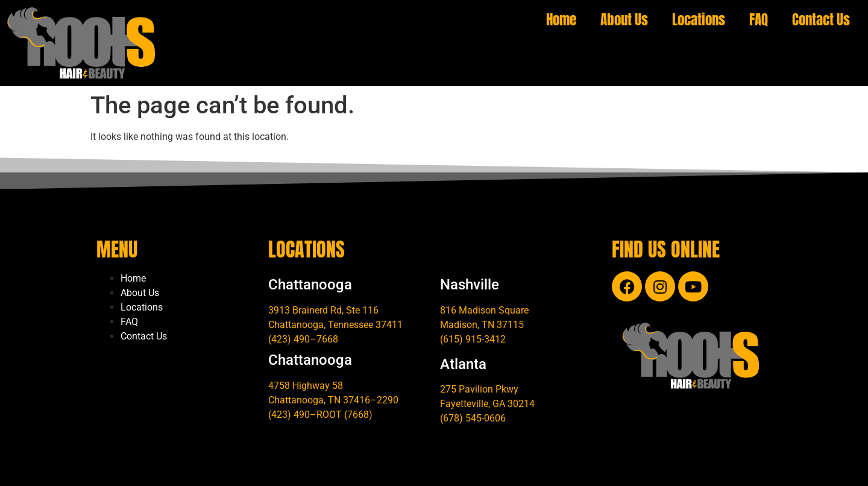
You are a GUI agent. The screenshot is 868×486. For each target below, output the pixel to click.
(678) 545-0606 (473, 418)
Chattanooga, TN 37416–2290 (333, 400)
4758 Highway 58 (306, 386)
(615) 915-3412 (473, 339)
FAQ (759, 20)
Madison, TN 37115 (482, 325)
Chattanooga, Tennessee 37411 (335, 325)
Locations (699, 20)
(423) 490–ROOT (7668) (320, 415)
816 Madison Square (484, 310)
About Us (624, 20)
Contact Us (821, 20)
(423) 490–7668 (303, 339)
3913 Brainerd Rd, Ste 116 (323, 310)
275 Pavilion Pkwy (479, 389)
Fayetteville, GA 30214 (487, 404)
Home (561, 20)
